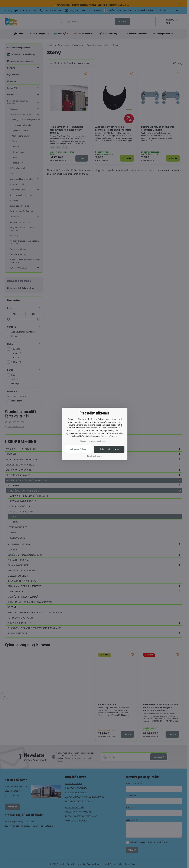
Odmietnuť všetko (79, 449)
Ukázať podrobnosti (94, 456)
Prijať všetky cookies (109, 449)
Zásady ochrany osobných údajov (94, 441)
